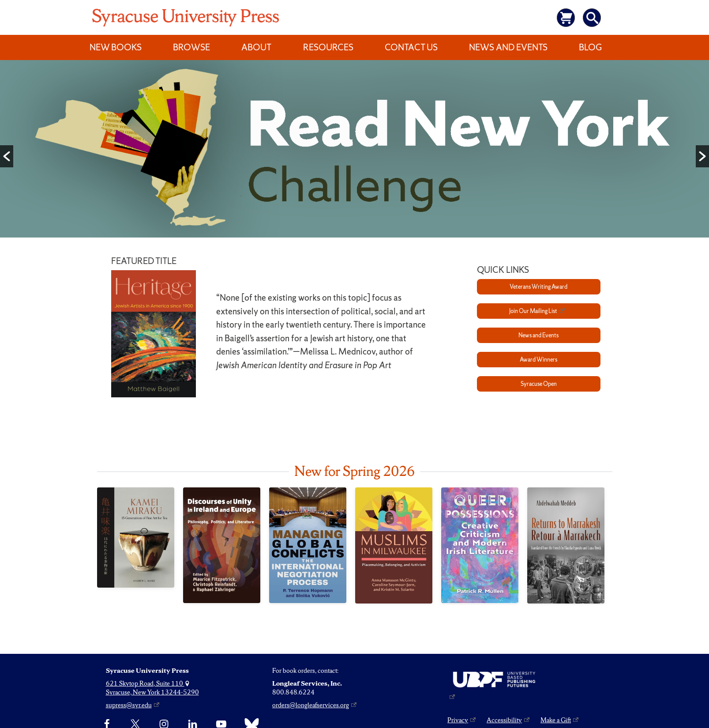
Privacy (458, 720)
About (256, 47)
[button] (7, 156)
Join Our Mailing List (533, 311)
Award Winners (538, 360)
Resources (328, 47)
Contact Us (411, 47)
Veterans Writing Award (538, 287)
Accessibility (504, 720)
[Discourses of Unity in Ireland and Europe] (222, 545)
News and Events (508, 47)
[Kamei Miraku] (136, 537)
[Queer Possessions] (480, 545)
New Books (116, 47)
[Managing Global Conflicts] (308, 545)
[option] (354, 151)
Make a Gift (556, 720)
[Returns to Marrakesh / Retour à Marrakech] (566, 545)
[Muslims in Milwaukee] (394, 545)
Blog (590, 47)
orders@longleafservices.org (311, 705)
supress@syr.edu (129, 705)
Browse (191, 47)
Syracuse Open (539, 384)
